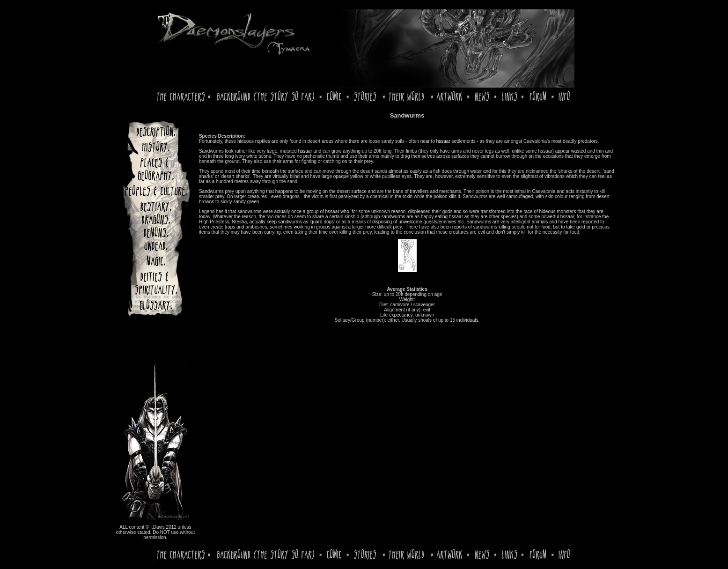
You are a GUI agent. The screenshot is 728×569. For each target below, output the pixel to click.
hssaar (443, 141)
